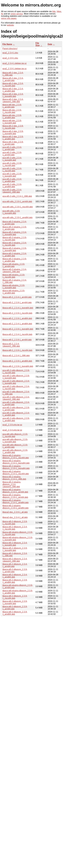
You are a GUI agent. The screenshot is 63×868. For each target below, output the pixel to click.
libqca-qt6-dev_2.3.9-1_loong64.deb (12, 122)
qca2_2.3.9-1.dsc (10, 58)
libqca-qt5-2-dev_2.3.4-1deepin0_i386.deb (13, 100)
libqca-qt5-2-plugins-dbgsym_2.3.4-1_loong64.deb (16, 462)
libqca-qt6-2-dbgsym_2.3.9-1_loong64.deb (15, 602)
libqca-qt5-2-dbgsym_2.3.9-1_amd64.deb (15, 581)
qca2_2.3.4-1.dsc (10, 53)
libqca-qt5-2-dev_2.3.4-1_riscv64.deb (13, 85)
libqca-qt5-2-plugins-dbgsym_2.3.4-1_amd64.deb (15, 501)
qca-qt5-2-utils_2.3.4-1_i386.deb (17, 196)
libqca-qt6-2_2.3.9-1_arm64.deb (17, 340)
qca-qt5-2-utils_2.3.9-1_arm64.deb (12, 154)
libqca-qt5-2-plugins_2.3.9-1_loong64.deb (15, 249)
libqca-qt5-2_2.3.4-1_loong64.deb (18, 308)
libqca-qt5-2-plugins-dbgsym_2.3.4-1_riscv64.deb (16, 473)
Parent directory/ (10, 49)
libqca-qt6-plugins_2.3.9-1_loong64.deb (14, 287)
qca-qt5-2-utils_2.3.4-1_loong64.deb (12, 159)
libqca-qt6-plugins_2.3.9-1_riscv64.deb (14, 276)
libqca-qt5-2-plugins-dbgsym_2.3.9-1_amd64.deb (15, 507)
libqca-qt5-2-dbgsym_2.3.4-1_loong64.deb (15, 544)
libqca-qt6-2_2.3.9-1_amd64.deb (17, 361)
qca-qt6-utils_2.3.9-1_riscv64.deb (18, 207)
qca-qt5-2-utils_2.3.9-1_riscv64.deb (12, 164)
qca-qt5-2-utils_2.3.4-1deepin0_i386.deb (12, 191)
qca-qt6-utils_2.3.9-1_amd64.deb (17, 217)
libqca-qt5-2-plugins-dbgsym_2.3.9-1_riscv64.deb (16, 457)
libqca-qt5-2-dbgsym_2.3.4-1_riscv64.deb (15, 528)
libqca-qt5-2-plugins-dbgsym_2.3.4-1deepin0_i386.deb (12, 484)
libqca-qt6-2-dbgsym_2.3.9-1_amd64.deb (15, 613)
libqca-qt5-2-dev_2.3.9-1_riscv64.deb (13, 127)
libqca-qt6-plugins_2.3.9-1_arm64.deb (14, 265)
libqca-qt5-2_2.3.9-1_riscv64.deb (17, 313)
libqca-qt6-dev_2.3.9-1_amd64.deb (12, 116)
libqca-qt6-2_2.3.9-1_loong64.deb (18, 366)
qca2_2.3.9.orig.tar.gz (12, 425)
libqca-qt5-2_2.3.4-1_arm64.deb (17, 297)
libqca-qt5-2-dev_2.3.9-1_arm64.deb (13, 143)
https (59, 11)
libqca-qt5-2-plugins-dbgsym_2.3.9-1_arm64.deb (15, 496)
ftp (2, 14)
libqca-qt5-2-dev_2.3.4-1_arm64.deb (13, 79)
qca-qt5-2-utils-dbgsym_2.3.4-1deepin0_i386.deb (16, 398)
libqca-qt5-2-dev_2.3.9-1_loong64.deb (13, 132)
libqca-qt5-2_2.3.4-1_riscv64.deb (17, 334)
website (10, 25)
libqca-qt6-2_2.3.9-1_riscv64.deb (17, 350)
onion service (17, 14)
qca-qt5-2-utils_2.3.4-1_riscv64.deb (12, 170)
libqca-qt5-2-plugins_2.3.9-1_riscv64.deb (15, 239)
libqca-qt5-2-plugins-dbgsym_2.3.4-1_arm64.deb (15, 491)
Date (50, 44)
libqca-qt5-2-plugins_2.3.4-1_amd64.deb (15, 255)
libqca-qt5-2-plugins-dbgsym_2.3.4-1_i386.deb (14, 478)
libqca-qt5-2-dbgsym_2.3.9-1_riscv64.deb (15, 523)
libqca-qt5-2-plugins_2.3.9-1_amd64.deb (15, 260)
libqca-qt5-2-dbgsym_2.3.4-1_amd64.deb (15, 576)
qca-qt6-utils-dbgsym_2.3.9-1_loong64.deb (15, 441)
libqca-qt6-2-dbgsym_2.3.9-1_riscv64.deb (15, 597)
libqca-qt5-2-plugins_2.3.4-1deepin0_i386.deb (15, 271)
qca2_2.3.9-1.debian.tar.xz (15, 69)
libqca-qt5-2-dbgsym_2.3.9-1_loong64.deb (15, 549)
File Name (7, 44)
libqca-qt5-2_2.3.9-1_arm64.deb (17, 303)
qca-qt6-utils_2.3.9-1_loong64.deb (11, 212)
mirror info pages (9, 18)
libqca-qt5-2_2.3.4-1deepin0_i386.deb (11, 345)
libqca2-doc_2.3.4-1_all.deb (15, 517)
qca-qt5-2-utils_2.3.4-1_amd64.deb (12, 180)
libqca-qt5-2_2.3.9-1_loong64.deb (18, 329)
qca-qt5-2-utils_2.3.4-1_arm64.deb (12, 148)
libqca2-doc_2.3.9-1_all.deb (15, 512)
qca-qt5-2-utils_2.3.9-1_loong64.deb (12, 175)
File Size (38, 44)
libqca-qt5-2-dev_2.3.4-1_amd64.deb (13, 90)
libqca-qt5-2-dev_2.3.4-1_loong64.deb (13, 95)
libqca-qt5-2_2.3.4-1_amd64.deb (17, 324)
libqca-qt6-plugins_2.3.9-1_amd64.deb (14, 292)
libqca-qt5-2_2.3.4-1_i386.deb (16, 356)
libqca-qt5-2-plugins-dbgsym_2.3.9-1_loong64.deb (16, 467)
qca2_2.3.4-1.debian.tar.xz (15, 63)
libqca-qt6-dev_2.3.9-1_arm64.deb (12, 106)
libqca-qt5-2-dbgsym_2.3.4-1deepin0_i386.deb (15, 560)
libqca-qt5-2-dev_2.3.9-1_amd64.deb (13, 138)
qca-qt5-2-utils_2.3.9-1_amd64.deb (12, 185)
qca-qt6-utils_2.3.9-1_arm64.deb (17, 201)
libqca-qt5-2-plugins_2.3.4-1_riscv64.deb (15, 244)
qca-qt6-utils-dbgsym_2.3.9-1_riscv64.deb (15, 435)
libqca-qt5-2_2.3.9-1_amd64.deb (17, 318)
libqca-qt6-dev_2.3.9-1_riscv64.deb (12, 111)
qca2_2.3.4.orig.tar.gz (12, 430)
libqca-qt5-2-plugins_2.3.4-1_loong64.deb (15, 233)
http (54, 11)
